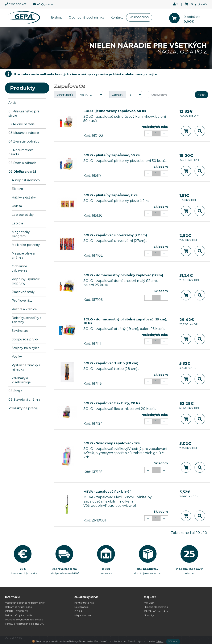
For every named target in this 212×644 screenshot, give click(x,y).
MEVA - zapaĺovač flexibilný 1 (107, 491)
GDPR (78, 611)
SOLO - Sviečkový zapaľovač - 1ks (112, 443)
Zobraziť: (118, 95)
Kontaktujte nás (84, 603)
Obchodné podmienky (86, 17)
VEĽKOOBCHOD (139, 17)
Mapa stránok (83, 615)
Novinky (149, 615)
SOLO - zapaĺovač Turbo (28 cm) (111, 363)
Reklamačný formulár (19, 615)
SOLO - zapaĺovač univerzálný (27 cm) (115, 235)
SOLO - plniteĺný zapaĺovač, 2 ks (111, 195)
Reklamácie (81, 607)
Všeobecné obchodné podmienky (25, 603)
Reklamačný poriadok (18, 607)
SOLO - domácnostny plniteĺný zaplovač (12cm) (123, 275)
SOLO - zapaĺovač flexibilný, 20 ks (112, 403)
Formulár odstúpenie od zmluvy (25, 624)
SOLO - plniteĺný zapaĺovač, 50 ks (112, 155)
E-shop (57, 17)
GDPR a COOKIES (16, 611)
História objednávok (156, 607)
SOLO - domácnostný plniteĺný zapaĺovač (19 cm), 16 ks (125, 321)
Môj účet (149, 603)
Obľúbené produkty (156, 611)
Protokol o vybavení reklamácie (24, 619)
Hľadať (201, 95)
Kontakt (117, 17)
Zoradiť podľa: (65, 95)
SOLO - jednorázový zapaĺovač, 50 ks (115, 111)
